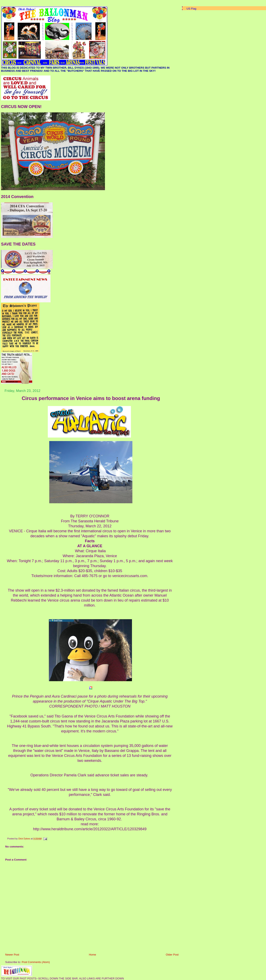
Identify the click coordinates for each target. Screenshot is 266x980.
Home (93, 955)
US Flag (191, 9)
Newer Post (12, 955)
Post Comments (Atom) (36, 962)
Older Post (172, 955)
